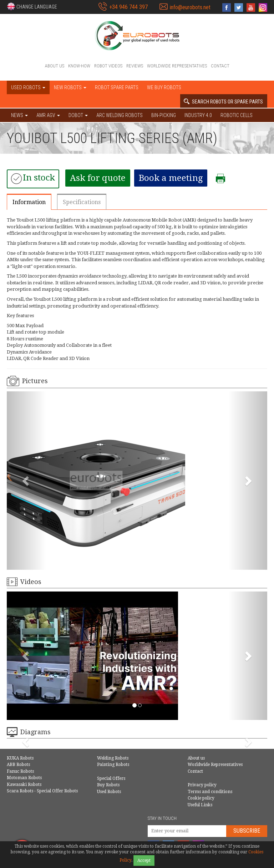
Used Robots (109, 792)
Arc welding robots (120, 115)
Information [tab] (29, 202)
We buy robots (164, 87)
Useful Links (200, 805)
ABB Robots (18, 765)
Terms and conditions (210, 792)
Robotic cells (237, 115)
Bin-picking (164, 115)
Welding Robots (113, 758)
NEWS (19, 115)
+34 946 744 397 (128, 7)
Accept (144, 861)
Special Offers (111, 778)
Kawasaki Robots (24, 785)
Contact (220, 66)
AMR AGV (48, 115)
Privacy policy (202, 785)
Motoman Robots (24, 778)
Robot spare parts (117, 87)
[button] (32, 6)
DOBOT (78, 115)
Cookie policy (201, 798)
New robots (70, 87)
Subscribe (247, 831)
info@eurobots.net (190, 7)
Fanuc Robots (20, 771)
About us (55, 66)
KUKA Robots (20, 758)
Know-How (79, 66)
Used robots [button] (28, 87)
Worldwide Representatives (177, 66)
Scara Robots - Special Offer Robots (42, 791)
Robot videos (108, 66)
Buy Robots (108, 785)
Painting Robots (113, 765)
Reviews (135, 66)
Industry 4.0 (198, 115)
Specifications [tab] (82, 202)
